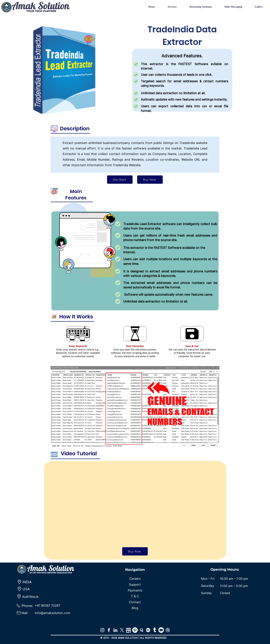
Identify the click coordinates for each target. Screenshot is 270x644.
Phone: (27, 606)
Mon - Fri (208, 579)
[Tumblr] (155, 630)
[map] (128, 630)
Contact (135, 602)
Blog (135, 608)
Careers (135, 579)
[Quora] (142, 630)
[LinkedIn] (115, 630)
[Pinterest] (135, 630)
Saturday (207, 586)
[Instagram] (102, 630)
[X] (122, 630)
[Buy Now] (150, 180)
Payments (135, 590)
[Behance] (148, 630)
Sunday (206, 593)
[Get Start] (120, 180)
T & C (135, 596)
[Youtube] (161, 630)
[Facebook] (109, 630)
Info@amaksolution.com (53, 613)
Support (135, 585)
